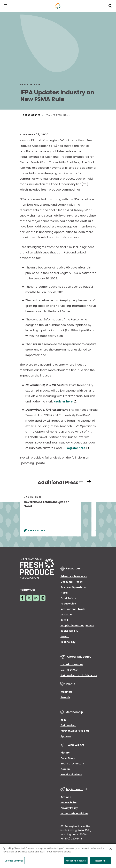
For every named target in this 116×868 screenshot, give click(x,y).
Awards (65, 697)
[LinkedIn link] (36, 598)
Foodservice (68, 604)
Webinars (66, 692)
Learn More (37, 530)
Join (63, 720)
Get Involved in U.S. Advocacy (79, 675)
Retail (64, 620)
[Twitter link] (29, 598)
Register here (63, 402)
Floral (64, 593)
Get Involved (68, 725)
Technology (68, 642)
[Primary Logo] (58, 6)
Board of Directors (72, 764)
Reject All (100, 861)
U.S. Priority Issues (72, 664)
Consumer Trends (72, 582)
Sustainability (69, 631)
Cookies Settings (14, 861)
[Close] (111, 849)
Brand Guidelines (71, 775)
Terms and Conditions (74, 813)
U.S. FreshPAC (69, 670)
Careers (65, 769)
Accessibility (68, 803)
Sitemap (66, 797)
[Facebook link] (22, 598)
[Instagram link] (43, 598)
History (65, 753)
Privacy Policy (69, 808)
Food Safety (68, 598)
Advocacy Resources (74, 576)
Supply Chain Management (77, 625)
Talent (65, 636)
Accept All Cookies (76, 861)
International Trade (73, 609)
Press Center (68, 758)
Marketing (67, 615)
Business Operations (73, 587)
